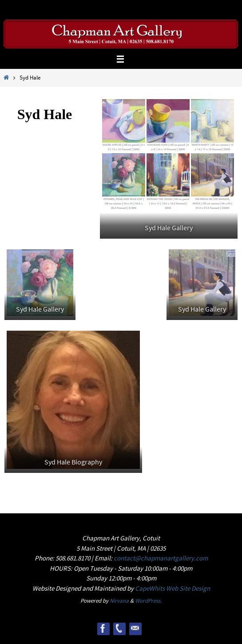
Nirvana (119, 601)
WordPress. (148, 601)
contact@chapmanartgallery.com (161, 558)
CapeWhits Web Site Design (173, 588)
